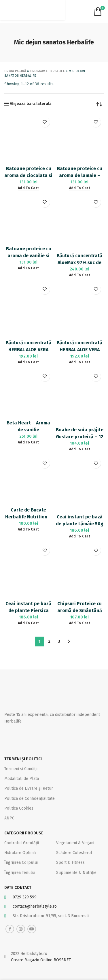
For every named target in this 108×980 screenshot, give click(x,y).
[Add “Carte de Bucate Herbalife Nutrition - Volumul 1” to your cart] (28, 529)
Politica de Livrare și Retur (29, 788)
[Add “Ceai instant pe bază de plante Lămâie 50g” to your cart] (80, 536)
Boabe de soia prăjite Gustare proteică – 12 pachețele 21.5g (80, 437)
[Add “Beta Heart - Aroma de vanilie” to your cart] (28, 442)
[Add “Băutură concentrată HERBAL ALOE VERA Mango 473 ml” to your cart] (80, 362)
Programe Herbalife (48, 71)
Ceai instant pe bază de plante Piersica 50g (28, 611)
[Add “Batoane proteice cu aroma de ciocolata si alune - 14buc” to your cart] (28, 188)
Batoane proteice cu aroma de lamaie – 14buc (79, 175)
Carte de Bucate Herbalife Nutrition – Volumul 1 (28, 517)
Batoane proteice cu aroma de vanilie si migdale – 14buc (29, 256)
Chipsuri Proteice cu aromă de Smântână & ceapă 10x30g (80, 611)
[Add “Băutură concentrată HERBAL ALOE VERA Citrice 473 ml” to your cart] (28, 362)
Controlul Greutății (22, 843)
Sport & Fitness (70, 863)
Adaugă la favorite (45, 122)
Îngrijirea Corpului (21, 863)
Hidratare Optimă (20, 853)
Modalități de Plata (22, 779)
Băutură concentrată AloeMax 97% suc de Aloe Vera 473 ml (79, 263)
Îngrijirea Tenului (20, 873)
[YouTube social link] (32, 929)
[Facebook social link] (10, 929)
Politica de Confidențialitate (30, 799)
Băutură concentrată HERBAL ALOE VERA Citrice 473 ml (29, 350)
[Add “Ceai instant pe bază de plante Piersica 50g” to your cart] (28, 623)
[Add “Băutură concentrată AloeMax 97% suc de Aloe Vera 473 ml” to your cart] (80, 275)
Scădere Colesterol (74, 853)
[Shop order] (99, 104)
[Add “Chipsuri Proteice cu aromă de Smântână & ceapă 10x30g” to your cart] (80, 623)
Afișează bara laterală (31, 104)
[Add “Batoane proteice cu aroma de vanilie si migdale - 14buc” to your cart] (28, 268)
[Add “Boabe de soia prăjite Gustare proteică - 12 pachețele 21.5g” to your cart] (80, 449)
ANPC (9, 818)
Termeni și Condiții (21, 769)
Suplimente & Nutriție (76, 873)
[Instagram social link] (21, 929)
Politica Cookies (19, 808)
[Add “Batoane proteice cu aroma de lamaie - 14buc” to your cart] (80, 188)
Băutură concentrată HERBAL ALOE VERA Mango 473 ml (79, 350)
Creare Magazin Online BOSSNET (41, 960)
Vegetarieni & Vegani (75, 843)
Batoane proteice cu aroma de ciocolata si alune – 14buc (28, 175)
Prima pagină (15, 71)
